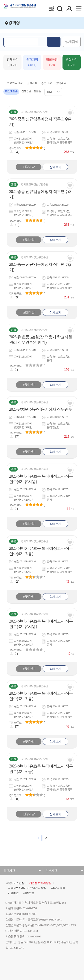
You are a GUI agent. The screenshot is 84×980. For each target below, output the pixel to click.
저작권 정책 (58, 888)
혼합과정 (72, 63)
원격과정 (32, 63)
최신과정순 (11, 92)
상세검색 (72, 42)
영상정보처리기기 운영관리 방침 (27, 888)
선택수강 (61, 83)
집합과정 (52, 63)
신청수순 (26, 92)
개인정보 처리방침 (40, 883)
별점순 (37, 92)
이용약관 (13, 893)
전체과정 (12, 63)
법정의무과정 (15, 83)
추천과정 (46, 83)
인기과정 (32, 83)
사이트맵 (29, 893)
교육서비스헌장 (15, 883)
